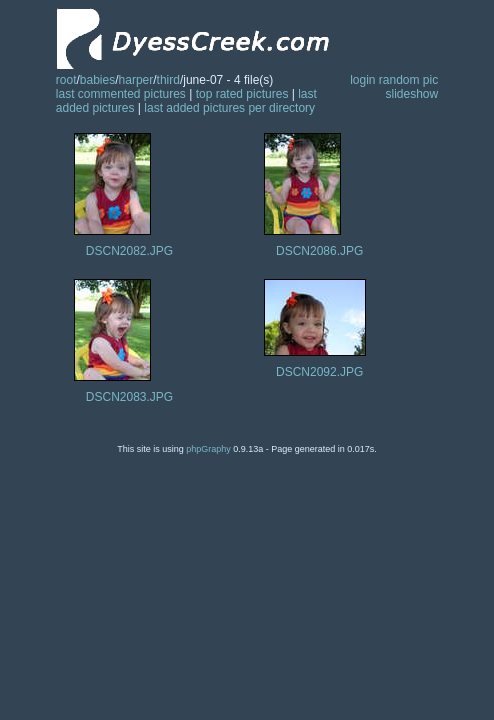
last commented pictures (121, 94)
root (66, 80)
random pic (408, 80)
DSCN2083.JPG (129, 397)
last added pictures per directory (229, 108)
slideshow (412, 94)
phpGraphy (208, 449)
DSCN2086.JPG (319, 251)
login (362, 80)
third (168, 80)
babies (97, 80)
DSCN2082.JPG (129, 251)
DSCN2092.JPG (319, 372)
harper (136, 80)
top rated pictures (242, 94)
